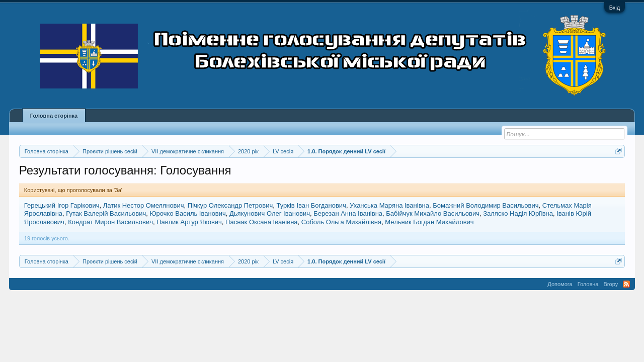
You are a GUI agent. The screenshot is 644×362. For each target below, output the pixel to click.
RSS (626, 284)
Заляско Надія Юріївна (518, 213)
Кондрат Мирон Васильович (110, 222)
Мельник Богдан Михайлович (429, 222)
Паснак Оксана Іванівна (261, 222)
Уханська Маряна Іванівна (389, 205)
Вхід (615, 8)
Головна (588, 284)
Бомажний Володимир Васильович (486, 205)
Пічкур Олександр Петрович (230, 205)
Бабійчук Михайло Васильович (433, 213)
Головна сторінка (54, 116)
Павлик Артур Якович (189, 222)
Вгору (611, 284)
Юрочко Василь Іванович (187, 213)
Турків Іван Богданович (311, 205)
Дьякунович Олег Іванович (270, 213)
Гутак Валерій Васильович (106, 213)
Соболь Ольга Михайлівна (341, 222)
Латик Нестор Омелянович (144, 205)
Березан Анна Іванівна (348, 213)
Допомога (560, 284)
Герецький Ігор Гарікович (62, 205)
